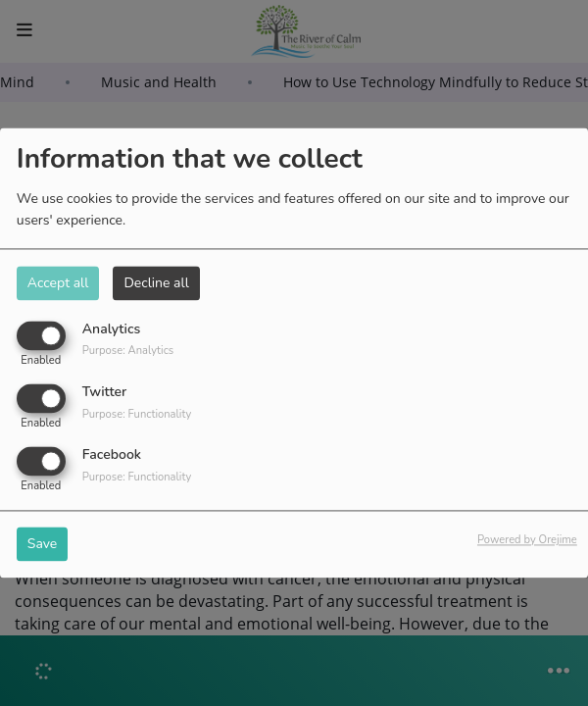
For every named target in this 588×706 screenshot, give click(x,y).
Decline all (156, 283)
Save (43, 545)
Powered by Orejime (527, 541)
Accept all (58, 283)
